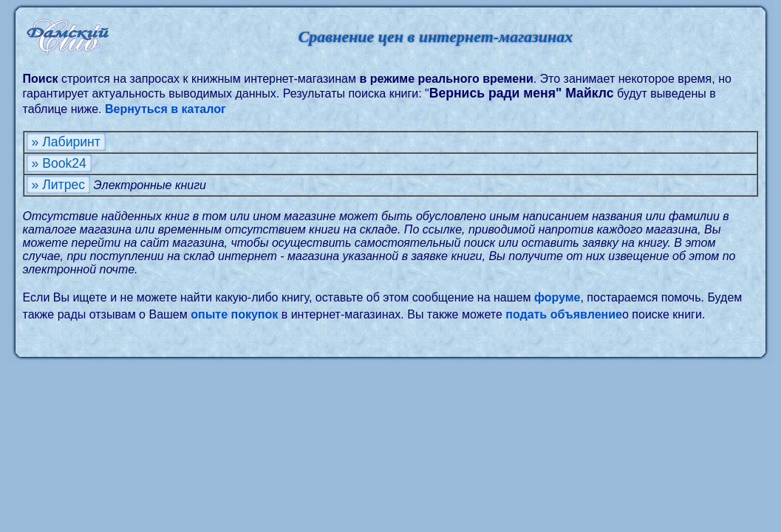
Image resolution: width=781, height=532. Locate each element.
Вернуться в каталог (166, 109)
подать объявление (564, 314)
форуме (557, 297)
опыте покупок (234, 314)
